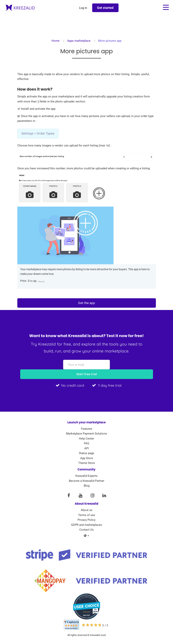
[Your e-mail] (86, 365)
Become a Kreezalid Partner (87, 481)
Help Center (86, 439)
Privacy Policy (86, 520)
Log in (83, 8)
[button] (86, 536)
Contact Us (86, 530)
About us (87, 510)
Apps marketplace (79, 41)
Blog (87, 486)
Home (56, 41)
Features (87, 429)
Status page (86, 453)
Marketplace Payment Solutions (86, 434)
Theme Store (87, 463)
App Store (87, 458)
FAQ (86, 443)
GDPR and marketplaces (86, 525)
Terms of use (87, 515)
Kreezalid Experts (86, 476)
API (86, 448)
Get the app (87, 303)
